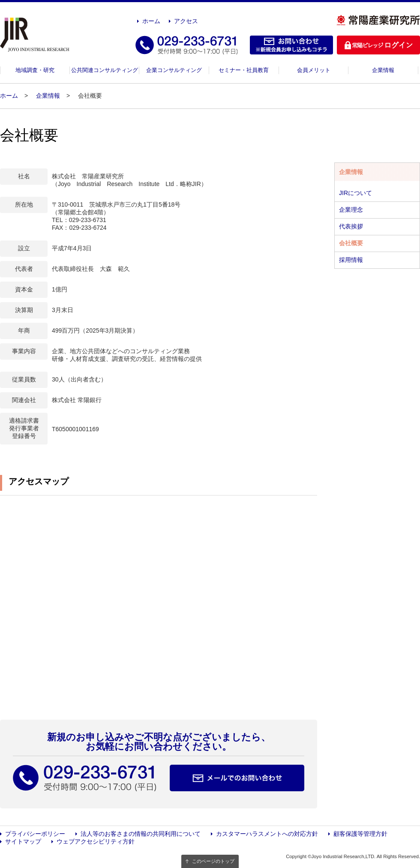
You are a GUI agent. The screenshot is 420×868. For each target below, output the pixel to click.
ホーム (151, 21)
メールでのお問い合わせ (237, 778)
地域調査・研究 (35, 70)
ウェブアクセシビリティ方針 (96, 841)
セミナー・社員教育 (244, 70)
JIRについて (355, 193)
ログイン (378, 45)
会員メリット (314, 70)
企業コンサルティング (174, 70)
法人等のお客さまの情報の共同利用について (141, 834)
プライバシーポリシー (35, 834)
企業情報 (383, 70)
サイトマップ (23, 841)
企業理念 (351, 210)
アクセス (186, 21)
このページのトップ (213, 861)
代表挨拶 (351, 226)
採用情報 (351, 260)
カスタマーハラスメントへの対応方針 (267, 834)
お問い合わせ (291, 45)
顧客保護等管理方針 (360, 834)
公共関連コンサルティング (105, 70)
